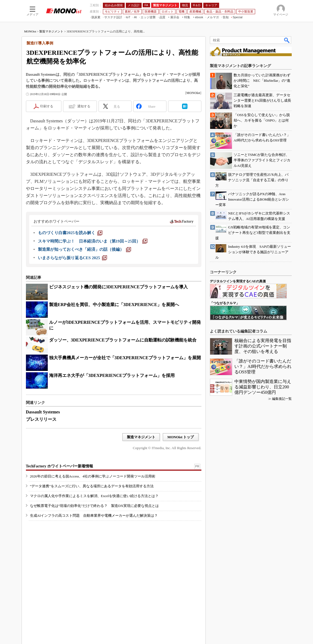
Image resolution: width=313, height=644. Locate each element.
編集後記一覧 (282, 399)
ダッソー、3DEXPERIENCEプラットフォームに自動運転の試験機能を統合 (123, 340)
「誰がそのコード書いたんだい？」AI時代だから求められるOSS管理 (263, 366)
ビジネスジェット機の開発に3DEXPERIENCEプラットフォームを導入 (118, 287)
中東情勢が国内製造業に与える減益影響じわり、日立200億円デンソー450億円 (263, 387)
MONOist (30, 31)
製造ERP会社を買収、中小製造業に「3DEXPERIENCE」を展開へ (114, 305)
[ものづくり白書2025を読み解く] (70, 233)
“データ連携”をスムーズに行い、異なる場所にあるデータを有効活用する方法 (92, 486)
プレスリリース (41, 419)
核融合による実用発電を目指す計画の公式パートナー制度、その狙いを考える (263, 346)
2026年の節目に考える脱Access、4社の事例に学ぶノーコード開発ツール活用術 (93, 476)
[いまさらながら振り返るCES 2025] (73, 258)
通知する (84, 106)
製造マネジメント (51, 31)
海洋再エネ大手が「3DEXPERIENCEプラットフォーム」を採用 (112, 375)
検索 (287, 40)
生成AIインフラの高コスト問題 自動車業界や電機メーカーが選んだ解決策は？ (94, 515)
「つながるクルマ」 (225, 303)
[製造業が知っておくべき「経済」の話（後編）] (84, 249)
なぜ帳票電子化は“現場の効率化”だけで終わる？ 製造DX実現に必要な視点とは (94, 506)
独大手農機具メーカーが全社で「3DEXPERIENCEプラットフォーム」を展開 (125, 358)
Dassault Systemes (43, 412)
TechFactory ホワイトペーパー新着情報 (59, 466)
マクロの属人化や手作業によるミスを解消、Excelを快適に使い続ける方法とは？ (94, 496)
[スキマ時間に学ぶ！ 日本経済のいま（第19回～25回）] (93, 241)
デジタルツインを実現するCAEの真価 (238, 281)
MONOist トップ (181, 437)
